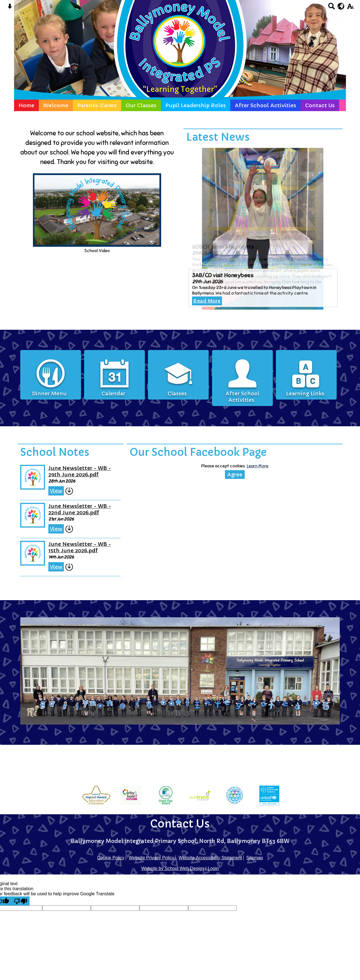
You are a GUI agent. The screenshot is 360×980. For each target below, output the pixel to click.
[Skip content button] (10, 8)
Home (26, 105)
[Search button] (331, 8)
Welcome (56, 105)
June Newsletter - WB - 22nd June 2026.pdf (88, 510)
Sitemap (255, 858)
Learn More (251, 469)
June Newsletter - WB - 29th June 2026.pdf (88, 474)
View (66, 493)
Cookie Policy (111, 858)
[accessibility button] (350, 8)
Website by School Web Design (173, 868)
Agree (230, 478)
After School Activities (265, 105)
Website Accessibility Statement (210, 858)
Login (213, 868)
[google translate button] (341, 6)
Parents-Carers (97, 105)
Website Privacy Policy (152, 858)
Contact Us (320, 105)
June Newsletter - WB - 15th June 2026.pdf (88, 544)
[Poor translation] (21, 901)
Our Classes (141, 105)
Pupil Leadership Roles (196, 105)
